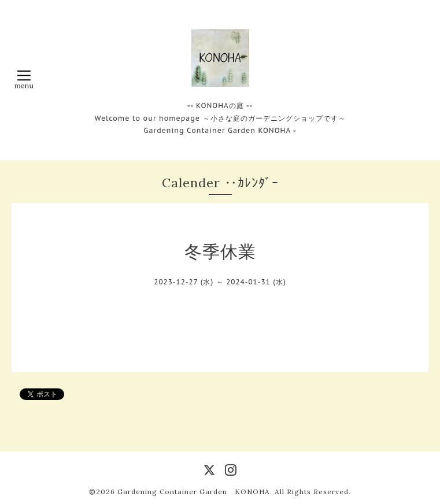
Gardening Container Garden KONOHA (194, 492)
